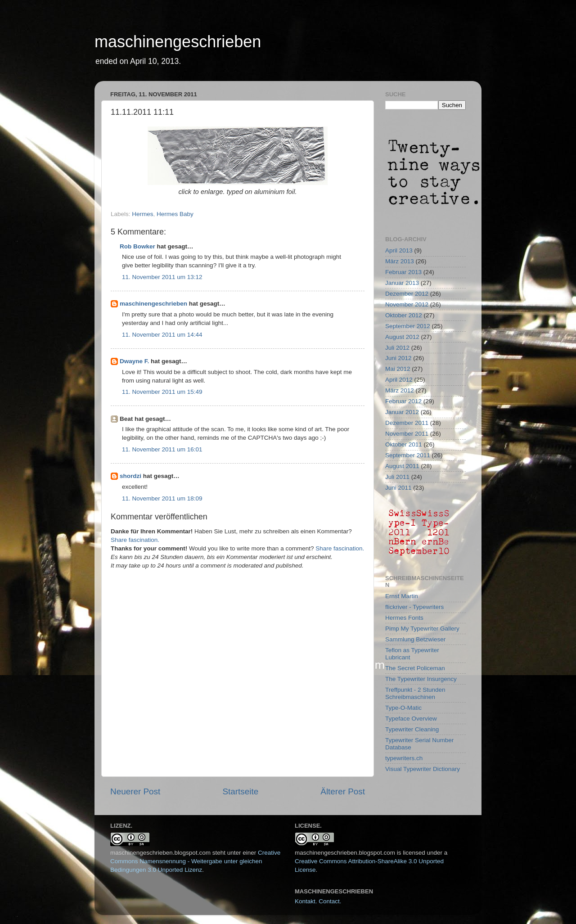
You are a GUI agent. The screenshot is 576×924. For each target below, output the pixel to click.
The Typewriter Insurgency (421, 679)
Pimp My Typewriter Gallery (422, 629)
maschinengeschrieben (178, 42)
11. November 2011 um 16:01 (162, 449)
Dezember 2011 (407, 423)
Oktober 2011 (404, 444)
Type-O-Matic (403, 708)
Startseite (240, 791)
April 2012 (399, 380)
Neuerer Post (135, 791)
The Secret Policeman (415, 668)
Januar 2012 (402, 412)
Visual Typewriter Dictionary (423, 769)
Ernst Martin (402, 596)
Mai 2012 (398, 369)
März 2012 (400, 390)
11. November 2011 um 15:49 (162, 392)
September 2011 (408, 455)
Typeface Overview (411, 719)
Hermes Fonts (404, 618)
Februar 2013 (403, 272)
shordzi (130, 476)
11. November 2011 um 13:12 (162, 277)
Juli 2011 (397, 477)
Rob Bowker (137, 246)
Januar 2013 (402, 283)
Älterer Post (343, 791)
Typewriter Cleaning (412, 729)
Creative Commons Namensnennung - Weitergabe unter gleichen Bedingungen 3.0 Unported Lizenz (195, 861)
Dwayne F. (134, 361)
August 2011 (402, 466)
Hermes (142, 214)
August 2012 (402, 337)
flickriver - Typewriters (414, 607)
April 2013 (399, 250)
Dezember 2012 (407, 294)
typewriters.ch (404, 758)
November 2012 (407, 304)
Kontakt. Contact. (318, 901)
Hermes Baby (175, 214)
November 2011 (407, 434)
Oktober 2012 (404, 315)
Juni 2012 (398, 358)
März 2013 (400, 261)
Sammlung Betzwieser (415, 639)
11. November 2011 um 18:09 (162, 498)
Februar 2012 (403, 401)
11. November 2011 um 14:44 (162, 335)
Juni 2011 (398, 488)
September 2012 (408, 326)
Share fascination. (135, 540)
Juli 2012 (397, 348)
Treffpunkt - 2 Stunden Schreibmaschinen (415, 693)
